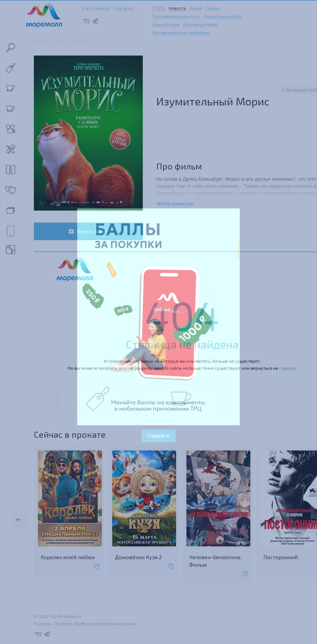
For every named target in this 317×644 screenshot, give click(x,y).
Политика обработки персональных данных (95, 624)
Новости (177, 9)
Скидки (213, 9)
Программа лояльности (176, 17)
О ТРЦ (158, 9)
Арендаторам (166, 25)
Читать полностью (175, 203)
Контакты (123, 9)
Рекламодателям (200, 25)
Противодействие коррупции (181, 33)
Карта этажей (96, 9)
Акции (196, 9)
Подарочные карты (222, 17)
